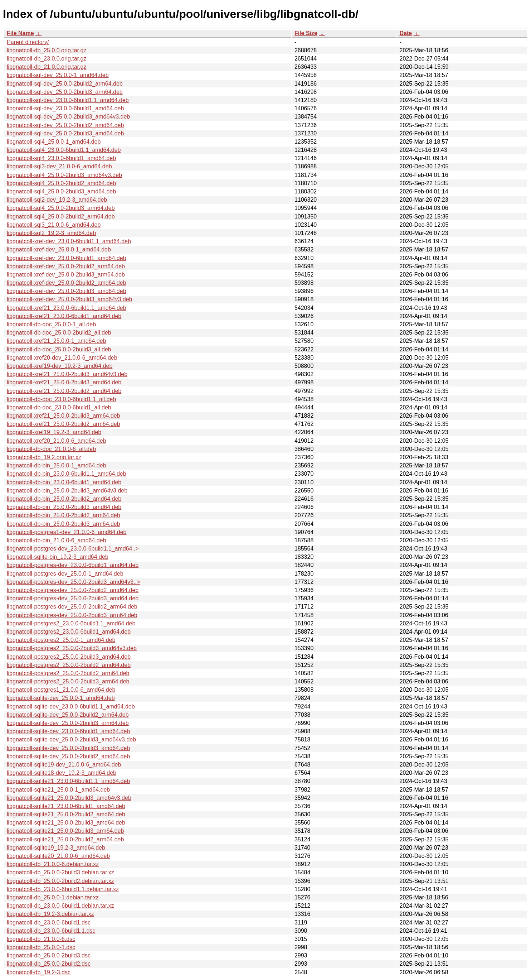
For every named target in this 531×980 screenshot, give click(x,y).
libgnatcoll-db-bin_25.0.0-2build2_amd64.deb (64, 499)
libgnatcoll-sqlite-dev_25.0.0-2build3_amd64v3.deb (71, 739)
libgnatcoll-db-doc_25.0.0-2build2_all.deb (59, 333)
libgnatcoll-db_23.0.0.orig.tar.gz (47, 59)
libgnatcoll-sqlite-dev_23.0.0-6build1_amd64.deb (68, 731)
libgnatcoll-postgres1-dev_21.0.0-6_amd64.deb (67, 532)
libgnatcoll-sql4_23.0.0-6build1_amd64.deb (61, 158)
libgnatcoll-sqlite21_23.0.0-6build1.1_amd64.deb (68, 781)
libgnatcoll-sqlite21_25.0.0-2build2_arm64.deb (65, 839)
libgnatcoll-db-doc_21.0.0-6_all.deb (51, 449)
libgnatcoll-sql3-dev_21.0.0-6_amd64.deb (59, 166)
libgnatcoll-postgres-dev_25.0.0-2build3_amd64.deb (73, 598)
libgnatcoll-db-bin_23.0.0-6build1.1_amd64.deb (67, 474)
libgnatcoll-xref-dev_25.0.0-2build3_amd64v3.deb (69, 299)
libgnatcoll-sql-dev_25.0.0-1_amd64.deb (58, 75)
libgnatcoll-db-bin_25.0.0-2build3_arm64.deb (64, 524)
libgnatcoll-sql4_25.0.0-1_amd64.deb (54, 142)
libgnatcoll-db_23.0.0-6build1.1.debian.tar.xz (63, 889)
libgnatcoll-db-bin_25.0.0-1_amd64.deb (57, 465)
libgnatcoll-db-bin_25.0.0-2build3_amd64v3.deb (67, 491)
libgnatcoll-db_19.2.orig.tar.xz (44, 457)
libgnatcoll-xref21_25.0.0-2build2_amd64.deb (64, 391)
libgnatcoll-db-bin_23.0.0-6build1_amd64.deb (64, 482)
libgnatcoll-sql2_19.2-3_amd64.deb (51, 233)
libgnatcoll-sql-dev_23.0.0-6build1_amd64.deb (65, 108)
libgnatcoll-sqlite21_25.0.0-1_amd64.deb (58, 790)
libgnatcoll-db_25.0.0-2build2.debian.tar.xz (60, 881)
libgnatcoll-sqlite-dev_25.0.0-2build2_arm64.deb (68, 715)
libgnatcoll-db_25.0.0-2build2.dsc (49, 964)
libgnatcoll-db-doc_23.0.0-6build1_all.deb (59, 407)
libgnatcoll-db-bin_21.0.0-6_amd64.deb (57, 540)
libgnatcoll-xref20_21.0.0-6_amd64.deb (57, 441)
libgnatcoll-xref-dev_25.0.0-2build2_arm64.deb (66, 266)
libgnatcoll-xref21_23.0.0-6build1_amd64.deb (64, 316)
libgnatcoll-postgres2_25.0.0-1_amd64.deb (61, 640)
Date (406, 33)
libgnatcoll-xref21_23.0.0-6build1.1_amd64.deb (67, 308)
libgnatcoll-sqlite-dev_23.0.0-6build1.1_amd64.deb (71, 707)
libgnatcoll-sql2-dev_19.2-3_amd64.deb (57, 200)
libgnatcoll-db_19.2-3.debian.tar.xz (50, 914)
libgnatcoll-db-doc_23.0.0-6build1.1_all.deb (61, 399)
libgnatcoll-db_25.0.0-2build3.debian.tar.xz (60, 872)
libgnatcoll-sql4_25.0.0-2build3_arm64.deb (61, 208)
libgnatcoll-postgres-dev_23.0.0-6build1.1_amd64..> (73, 549)
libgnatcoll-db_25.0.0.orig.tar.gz (47, 50)
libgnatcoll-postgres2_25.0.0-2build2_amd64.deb (69, 665)
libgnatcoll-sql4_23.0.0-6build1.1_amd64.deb (64, 150)
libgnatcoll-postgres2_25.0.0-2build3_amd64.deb (69, 657)
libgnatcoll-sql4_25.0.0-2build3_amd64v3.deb (64, 175)
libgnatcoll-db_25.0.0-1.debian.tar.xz (53, 897)
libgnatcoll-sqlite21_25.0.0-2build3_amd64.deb (66, 823)
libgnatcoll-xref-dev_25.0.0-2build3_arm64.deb (66, 275)
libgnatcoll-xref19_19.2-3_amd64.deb (54, 432)
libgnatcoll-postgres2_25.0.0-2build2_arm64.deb (68, 673)
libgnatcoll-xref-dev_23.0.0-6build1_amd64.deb (67, 258)
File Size (306, 33)
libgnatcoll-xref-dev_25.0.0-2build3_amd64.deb (67, 291)
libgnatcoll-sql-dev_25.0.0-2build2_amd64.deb (65, 125)
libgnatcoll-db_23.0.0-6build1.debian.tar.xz (60, 906)
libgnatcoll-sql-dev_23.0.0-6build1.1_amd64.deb (68, 100)
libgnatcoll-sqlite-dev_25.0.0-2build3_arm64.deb (68, 723)
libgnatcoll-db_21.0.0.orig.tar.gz (47, 67)
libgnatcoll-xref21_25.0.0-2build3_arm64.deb (64, 416)
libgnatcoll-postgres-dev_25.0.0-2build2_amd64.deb (73, 590)
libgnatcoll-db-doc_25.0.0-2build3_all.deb (59, 349)
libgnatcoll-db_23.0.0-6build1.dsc (49, 923)
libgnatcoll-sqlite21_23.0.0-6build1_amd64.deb (66, 806)
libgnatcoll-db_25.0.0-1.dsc (41, 947)
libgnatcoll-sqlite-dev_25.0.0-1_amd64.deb (61, 698)
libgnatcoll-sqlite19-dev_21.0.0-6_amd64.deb (64, 765)
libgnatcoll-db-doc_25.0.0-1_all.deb (51, 324)
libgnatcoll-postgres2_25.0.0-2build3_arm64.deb (68, 681)
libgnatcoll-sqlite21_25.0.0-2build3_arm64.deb (65, 831)
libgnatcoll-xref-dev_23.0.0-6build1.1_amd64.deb (69, 241)
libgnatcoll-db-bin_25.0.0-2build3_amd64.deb (64, 507)
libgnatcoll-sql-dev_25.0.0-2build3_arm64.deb (65, 92)
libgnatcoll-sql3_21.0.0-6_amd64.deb (54, 225)
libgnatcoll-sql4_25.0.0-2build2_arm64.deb (61, 217)
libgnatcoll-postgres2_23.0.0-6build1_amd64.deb (69, 632)
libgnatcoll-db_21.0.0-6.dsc (41, 939)
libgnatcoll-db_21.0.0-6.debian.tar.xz (53, 864)
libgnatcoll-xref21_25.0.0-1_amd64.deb (57, 341)
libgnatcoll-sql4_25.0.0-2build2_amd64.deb (61, 183)
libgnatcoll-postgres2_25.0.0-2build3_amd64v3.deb (72, 648)
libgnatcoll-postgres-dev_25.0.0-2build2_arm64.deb (72, 607)
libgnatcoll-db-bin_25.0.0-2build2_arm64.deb (64, 515)
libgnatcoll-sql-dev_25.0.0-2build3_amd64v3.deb (68, 117)
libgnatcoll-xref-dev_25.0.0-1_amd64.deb (59, 249)
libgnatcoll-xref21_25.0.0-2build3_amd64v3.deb (67, 374)
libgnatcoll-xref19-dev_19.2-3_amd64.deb (60, 366)
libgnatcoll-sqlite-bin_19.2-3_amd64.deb (58, 557)
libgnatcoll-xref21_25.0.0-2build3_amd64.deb (64, 382)
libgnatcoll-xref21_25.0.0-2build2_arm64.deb (64, 424)
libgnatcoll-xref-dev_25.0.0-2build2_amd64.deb (67, 283)
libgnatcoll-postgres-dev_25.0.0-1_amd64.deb (65, 574)
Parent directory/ (28, 42)
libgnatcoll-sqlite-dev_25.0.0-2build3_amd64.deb (68, 748)
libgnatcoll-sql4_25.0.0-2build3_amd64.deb (61, 191)
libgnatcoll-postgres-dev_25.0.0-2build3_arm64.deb (72, 615)
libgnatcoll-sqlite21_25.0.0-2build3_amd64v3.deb (69, 798)
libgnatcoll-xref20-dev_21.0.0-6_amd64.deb (62, 358)
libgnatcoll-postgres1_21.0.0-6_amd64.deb (61, 690)
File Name (20, 33)
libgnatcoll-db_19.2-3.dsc (39, 972)
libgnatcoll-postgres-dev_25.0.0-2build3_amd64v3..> (73, 582)
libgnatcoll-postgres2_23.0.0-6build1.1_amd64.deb (71, 623)
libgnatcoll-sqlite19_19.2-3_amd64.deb (56, 848)
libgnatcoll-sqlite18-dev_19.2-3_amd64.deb (62, 773)
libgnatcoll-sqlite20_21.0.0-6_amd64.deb (58, 856)
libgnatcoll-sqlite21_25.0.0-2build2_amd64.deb (66, 814)
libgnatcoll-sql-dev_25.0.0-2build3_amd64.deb (65, 133)
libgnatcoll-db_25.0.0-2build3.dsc (49, 955)
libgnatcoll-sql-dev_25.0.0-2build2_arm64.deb (65, 84)
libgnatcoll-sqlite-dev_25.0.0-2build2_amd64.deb (68, 756)
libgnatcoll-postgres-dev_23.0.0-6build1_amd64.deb (73, 565)
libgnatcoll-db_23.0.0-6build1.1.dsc (51, 931)
